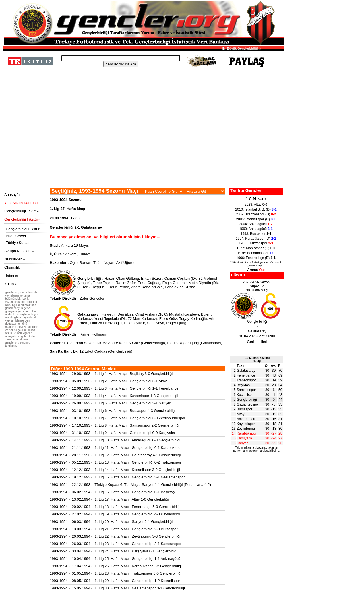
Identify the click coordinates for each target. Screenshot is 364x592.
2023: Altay (256, 205)
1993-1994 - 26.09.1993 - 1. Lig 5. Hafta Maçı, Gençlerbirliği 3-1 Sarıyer (110, 403)
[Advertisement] (143, 145)
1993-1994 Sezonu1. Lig (257, 359)
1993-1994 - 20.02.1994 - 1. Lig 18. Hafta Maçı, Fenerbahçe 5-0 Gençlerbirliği (115, 507)
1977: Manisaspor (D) (256, 248)
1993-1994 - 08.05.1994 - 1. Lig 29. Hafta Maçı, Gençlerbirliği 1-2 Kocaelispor (115, 581)
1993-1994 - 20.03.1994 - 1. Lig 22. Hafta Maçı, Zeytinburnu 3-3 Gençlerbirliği (115, 536)
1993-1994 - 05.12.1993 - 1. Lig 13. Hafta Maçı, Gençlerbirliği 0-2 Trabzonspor (115, 462)
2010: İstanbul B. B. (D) (256, 209)
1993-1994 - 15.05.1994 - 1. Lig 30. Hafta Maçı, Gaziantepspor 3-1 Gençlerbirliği (117, 588)
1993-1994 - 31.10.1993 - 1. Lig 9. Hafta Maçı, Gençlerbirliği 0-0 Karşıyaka (112, 433)
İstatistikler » (15, 259)
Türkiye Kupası (18, 243)
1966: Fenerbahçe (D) (256, 258)
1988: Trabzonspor (256, 243)
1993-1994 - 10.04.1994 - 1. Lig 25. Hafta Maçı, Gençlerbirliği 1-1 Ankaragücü (115, 559)
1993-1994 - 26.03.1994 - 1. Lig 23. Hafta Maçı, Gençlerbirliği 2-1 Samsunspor (116, 544)
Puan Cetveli (16, 236)
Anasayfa (12, 195)
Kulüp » (11, 284)
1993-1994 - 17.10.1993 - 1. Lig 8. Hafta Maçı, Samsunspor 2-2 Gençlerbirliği (115, 425)
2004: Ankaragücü (256, 224)
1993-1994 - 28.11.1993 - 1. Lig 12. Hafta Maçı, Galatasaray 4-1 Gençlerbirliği (115, 455)
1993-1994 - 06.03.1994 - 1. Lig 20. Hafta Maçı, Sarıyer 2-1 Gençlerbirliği (111, 522)
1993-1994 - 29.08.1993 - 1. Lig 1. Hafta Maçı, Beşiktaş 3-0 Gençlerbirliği (111, 374)
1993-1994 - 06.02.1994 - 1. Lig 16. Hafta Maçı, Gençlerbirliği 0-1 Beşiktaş (112, 492)
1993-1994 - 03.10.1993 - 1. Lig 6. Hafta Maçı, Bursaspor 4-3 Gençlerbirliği (113, 411)
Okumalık (12, 267)
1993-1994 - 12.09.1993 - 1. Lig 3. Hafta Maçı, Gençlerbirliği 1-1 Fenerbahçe (114, 388)
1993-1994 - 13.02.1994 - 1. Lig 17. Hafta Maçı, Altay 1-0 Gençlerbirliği (109, 499)
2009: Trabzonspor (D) (256, 214)
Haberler (11, 276)
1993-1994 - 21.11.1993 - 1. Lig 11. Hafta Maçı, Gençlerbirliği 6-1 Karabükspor (116, 448)
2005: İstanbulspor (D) (256, 219)
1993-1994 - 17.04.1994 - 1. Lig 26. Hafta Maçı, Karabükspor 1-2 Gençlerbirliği (116, 566)
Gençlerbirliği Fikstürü (24, 229)
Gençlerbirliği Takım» (21, 211)
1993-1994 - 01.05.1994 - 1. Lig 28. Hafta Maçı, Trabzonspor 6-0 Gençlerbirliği (115, 573)
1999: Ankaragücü (256, 229)
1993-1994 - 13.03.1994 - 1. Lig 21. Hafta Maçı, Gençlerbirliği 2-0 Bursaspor (114, 529)
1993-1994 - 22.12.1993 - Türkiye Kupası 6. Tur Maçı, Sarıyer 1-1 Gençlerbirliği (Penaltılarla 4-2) (130, 485)
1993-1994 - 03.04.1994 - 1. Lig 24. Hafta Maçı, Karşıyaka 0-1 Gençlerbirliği (113, 551)
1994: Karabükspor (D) (256, 239)
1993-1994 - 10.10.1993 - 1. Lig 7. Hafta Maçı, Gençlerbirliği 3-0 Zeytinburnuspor (118, 418)
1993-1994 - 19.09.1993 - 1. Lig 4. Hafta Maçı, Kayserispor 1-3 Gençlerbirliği (114, 396)
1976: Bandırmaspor (256, 253)
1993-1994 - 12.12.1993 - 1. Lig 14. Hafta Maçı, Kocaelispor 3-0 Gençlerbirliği (115, 470)
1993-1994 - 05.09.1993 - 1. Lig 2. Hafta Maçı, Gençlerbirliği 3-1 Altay (108, 381)
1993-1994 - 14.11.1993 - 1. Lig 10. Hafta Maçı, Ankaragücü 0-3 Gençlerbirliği (115, 440)
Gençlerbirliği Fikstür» (22, 219)
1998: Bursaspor (256, 234)
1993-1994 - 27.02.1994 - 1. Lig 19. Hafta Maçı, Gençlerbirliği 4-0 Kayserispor (115, 514)
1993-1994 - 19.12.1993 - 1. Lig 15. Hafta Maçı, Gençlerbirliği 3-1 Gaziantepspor (117, 477)
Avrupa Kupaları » (19, 251)
